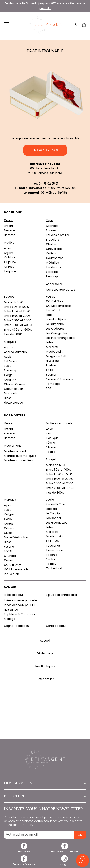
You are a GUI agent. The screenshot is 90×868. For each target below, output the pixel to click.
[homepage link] (47, 25)
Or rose (9, 267)
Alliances (52, 226)
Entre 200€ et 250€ (60, 483)
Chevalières (54, 249)
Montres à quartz (16, 451)
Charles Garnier (15, 384)
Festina (9, 547)
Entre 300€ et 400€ (18, 325)
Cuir (49, 434)
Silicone (51, 447)
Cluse (8, 533)
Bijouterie (45, 796)
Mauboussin (54, 352)
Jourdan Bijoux (56, 319)
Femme (9, 230)
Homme (10, 235)
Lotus (50, 342)
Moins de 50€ (13, 302)
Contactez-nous (45, 150)
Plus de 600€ (13, 334)
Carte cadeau (56, 626)
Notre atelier (45, 679)
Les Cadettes (55, 329)
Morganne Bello (57, 356)
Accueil (45, 641)
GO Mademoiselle (58, 306)
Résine (51, 443)
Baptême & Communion (21, 614)
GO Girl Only (55, 301)
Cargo (8, 375)
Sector (51, 559)
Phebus (51, 365)
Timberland (54, 568)
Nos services (45, 783)
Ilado (49, 315)
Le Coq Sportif (56, 513)
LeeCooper (54, 518)
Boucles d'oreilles (58, 235)
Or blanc (10, 257)
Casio (8, 519)
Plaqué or (10, 271)
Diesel (8, 398)
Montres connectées (18, 460)
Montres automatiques (20, 456)
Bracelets (53, 240)
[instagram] (65, 863)
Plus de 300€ (55, 493)
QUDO (50, 370)
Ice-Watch (54, 310)
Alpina (8, 505)
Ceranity (10, 380)
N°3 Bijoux (53, 361)
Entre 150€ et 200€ (17, 316)
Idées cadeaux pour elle (20, 600)
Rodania (52, 555)
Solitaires (52, 272)
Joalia (50, 500)
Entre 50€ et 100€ (16, 307)
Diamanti (10, 393)
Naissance (11, 610)
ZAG (49, 388)
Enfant (9, 226)
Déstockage (45, 653)
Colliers (51, 253)
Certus (9, 524)
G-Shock (10, 556)
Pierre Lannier (55, 550)
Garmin (9, 560)
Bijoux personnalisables (62, 595)
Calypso (10, 514)
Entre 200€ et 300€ (18, 320)
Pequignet (53, 546)
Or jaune (10, 262)
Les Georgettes (57, 333)
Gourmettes (55, 258)
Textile (51, 452)
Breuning (10, 370)
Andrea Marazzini (16, 352)
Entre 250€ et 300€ (60, 488)
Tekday (51, 564)
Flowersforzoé (14, 403)
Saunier (51, 375)
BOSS (8, 366)
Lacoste (52, 509)
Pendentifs (54, 267)
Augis (8, 357)
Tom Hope (53, 384)
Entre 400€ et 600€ (18, 330)
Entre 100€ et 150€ (17, 311)
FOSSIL (50, 297)
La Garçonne (55, 324)
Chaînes (52, 244)
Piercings (52, 276)
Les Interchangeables (61, 338)
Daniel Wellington (16, 537)
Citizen (9, 528)
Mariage (10, 619)
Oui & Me (52, 541)
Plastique (52, 438)
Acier (7, 248)
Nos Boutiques (45, 666)
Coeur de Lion (14, 389)
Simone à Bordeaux (60, 379)
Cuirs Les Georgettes (60, 290)
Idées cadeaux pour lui (20, 605)
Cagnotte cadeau (16, 626)
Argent (9, 253)
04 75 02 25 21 (48, 184)
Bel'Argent (11, 361)
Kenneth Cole (56, 504)
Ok (80, 835)
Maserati (52, 347)
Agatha (9, 347)
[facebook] (24, 850)
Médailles (52, 263)
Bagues (51, 230)
